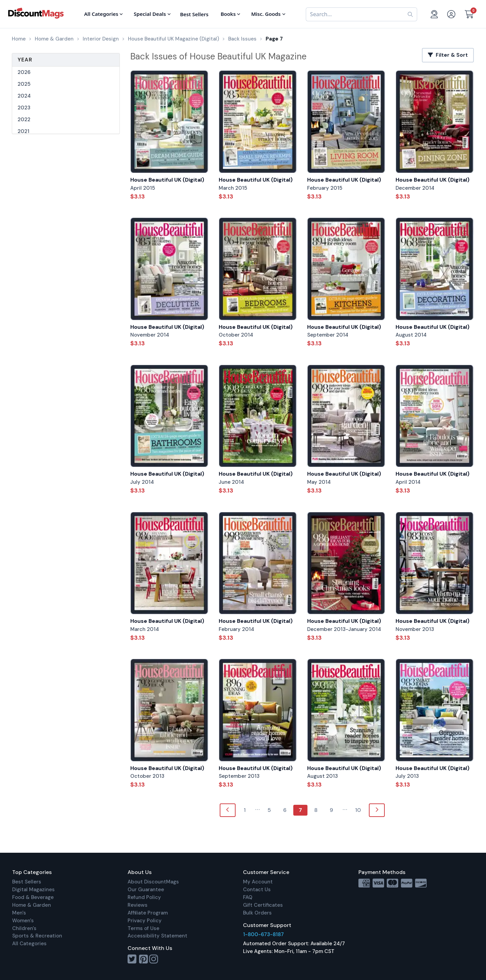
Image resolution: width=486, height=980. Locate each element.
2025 (24, 84)
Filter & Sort (448, 55)
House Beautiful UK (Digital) (167, 180)
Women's (23, 921)
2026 (24, 72)
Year (25, 60)
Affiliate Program (148, 913)
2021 (23, 131)
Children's (24, 928)
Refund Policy (144, 897)
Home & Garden (32, 905)
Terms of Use (143, 928)
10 (358, 810)
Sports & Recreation (37, 936)
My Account (258, 882)
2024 (24, 96)
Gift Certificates (263, 905)
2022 (24, 120)
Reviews (138, 905)
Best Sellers (27, 882)
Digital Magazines (33, 890)
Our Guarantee (146, 890)
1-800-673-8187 (263, 934)
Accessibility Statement (157, 936)
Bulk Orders (257, 913)
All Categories (29, 944)
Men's (19, 913)
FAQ (248, 897)
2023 (24, 108)
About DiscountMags (153, 882)
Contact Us (257, 890)
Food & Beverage (33, 897)
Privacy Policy (145, 921)
